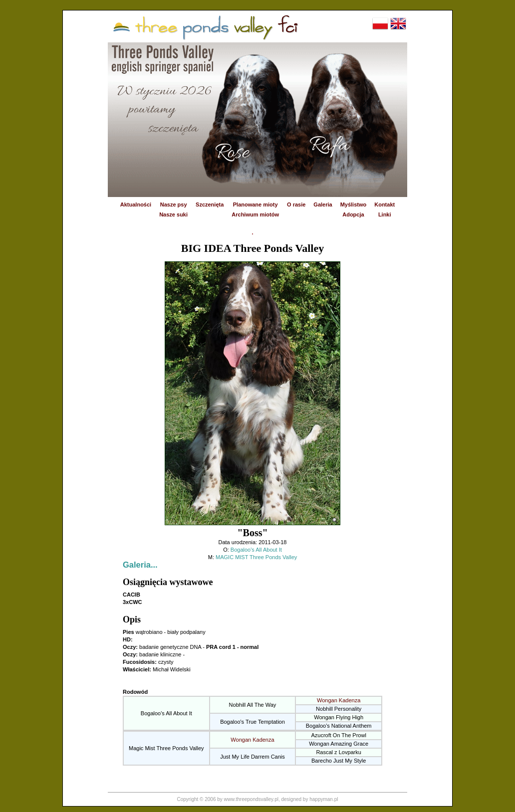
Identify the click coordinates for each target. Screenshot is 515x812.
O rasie (296, 204)
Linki (385, 214)
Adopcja (353, 214)
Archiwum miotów (255, 214)
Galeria (323, 204)
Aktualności (136, 204)
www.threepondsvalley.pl (251, 799)
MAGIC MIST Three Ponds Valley (256, 557)
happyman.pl (324, 799)
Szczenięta (210, 204)
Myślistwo (354, 204)
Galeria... (140, 565)
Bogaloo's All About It (256, 550)
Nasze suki (173, 214)
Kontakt (385, 204)
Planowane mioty (256, 204)
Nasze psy (174, 204)
